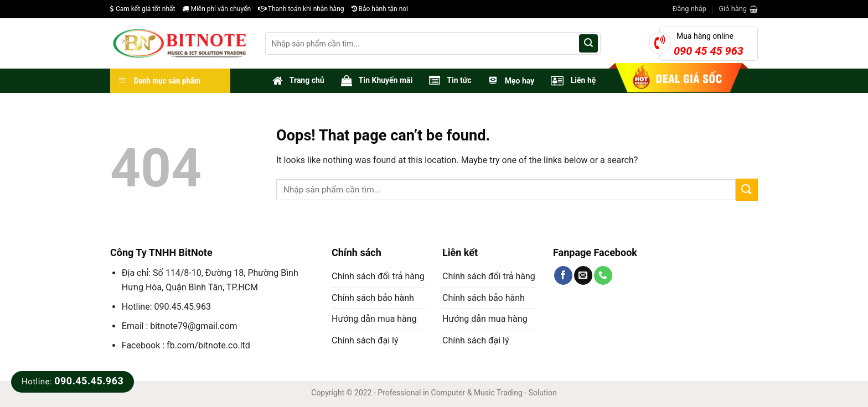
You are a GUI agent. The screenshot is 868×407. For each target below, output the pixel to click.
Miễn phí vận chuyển (216, 9)
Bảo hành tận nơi (380, 9)
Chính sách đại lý (365, 340)
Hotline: (73, 382)
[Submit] (588, 44)
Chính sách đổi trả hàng (378, 276)
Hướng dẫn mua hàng (374, 319)
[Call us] (603, 275)
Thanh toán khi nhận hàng (301, 9)
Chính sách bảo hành (373, 298)
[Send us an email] (583, 275)
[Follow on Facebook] (563, 275)
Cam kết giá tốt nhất (143, 9)
